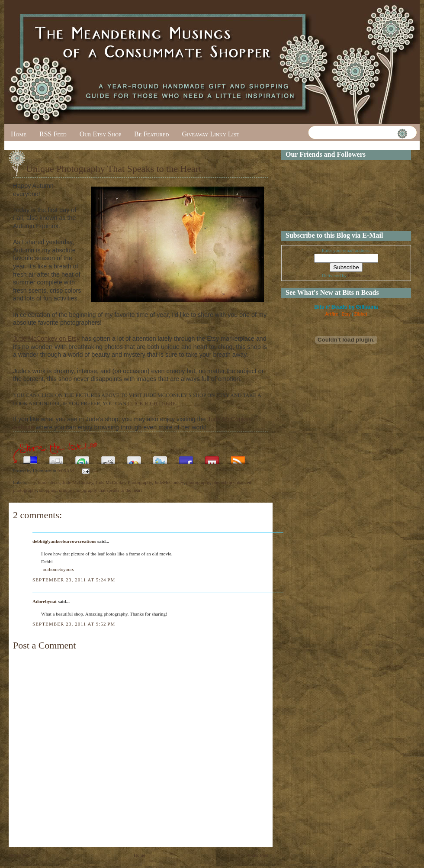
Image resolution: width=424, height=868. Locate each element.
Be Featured (151, 134)
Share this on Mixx (212, 458)
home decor (49, 482)
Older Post (258, 855)
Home (19, 134)
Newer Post (20, 855)
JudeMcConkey (169, 482)
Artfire (331, 314)
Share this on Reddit (108, 458)
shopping (48, 490)
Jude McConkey (78, 482)
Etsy (346, 314)
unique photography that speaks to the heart (100, 490)
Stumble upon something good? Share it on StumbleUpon (82, 458)
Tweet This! (160, 458)
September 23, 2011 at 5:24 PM (74, 580)
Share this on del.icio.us (30, 458)
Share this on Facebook (186, 458)
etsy (32, 482)
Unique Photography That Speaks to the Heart (114, 169)
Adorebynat (45, 601)
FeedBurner (359, 275)
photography (198, 482)
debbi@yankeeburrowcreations (64, 541)
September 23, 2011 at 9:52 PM (74, 624)
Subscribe (238, 458)
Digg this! (56, 458)
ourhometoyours (58, 569)
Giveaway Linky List (210, 134)
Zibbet (361, 314)
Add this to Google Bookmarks (134, 458)
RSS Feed (53, 134)
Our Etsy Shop (100, 134)
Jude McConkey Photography (124, 482)
